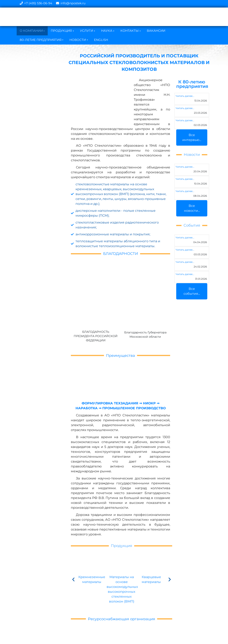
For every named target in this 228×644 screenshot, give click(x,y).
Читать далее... (185, 96)
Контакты (130, 31)
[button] (73, 579)
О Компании (31, 31)
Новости (78, 40)
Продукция (61, 31)
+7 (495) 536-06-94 (38, 3)
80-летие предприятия (41, 40)
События (192, 225)
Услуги (86, 31)
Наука (107, 31)
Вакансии (156, 31)
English (101, 40)
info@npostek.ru (73, 3)
